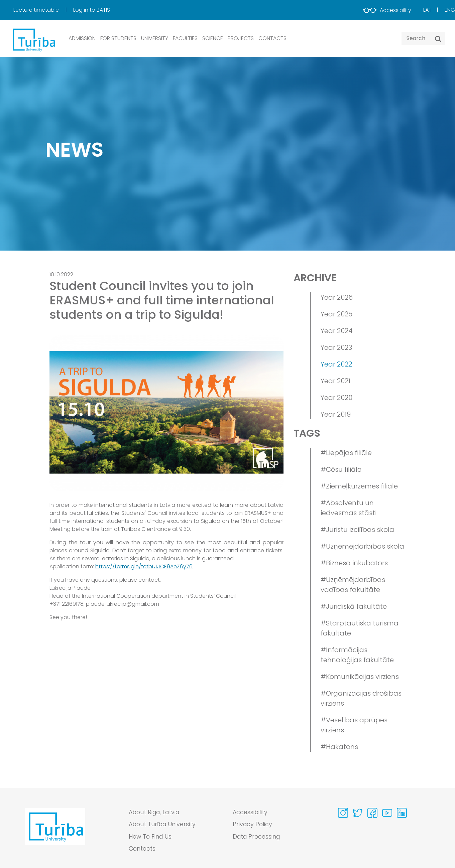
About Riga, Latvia (156, 812)
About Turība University (163, 825)
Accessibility (387, 10)
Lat (427, 10)
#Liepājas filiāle (346, 453)
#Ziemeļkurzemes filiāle (359, 486)
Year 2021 (335, 381)
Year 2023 (336, 347)
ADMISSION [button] (82, 38)
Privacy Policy (253, 825)
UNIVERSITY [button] (155, 38)
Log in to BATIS (92, 10)
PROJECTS (241, 38)
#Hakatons (339, 747)
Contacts (143, 849)
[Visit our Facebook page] (372, 813)
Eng (450, 10)
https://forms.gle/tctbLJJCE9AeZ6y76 (144, 566)
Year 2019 (336, 414)
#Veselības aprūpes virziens (354, 725)
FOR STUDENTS (118, 38)
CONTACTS (272, 38)
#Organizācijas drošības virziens (361, 698)
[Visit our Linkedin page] (402, 813)
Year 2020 (336, 398)
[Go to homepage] (55, 833)
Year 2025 (336, 314)
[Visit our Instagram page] (343, 813)
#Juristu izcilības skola (357, 530)
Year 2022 (336, 364)
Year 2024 (337, 331)
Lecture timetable (37, 10)
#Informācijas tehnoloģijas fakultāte (357, 655)
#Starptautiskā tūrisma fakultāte (360, 628)
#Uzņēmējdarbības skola (362, 546)
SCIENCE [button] (213, 38)
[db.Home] (33, 40)
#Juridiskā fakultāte (354, 606)
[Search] (438, 39)
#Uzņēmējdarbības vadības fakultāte (353, 585)
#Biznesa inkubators (354, 563)
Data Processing (257, 837)
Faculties (185, 38)
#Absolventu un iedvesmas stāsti (349, 508)
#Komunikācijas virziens (360, 677)
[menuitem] (43, 10)
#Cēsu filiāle (341, 469)
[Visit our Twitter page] (358, 813)
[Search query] (423, 38)
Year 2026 (337, 297)
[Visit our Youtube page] (387, 813)
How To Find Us (151, 837)
